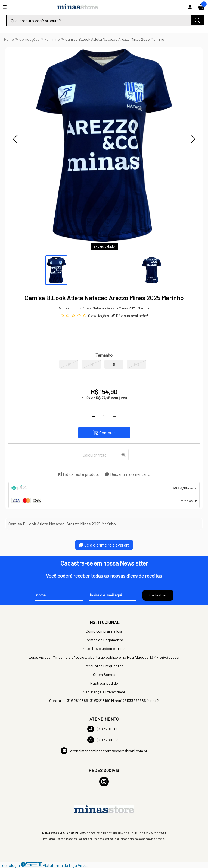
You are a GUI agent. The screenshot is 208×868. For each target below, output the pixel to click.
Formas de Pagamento (104, 640)
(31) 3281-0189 (104, 729)
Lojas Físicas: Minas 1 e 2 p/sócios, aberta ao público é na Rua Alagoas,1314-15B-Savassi (104, 657)
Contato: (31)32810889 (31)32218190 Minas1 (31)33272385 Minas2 (104, 701)
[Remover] (94, 416)
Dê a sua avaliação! (130, 316)
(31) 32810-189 (104, 740)
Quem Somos (104, 674)
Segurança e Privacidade (104, 692)
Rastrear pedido (104, 683)
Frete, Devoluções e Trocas (104, 648)
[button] (15, 139)
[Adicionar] (114, 416)
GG (136, 364)
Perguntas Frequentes (104, 666)
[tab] (104, 489)
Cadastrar (158, 595)
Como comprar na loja (104, 631)
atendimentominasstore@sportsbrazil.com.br (104, 751)
